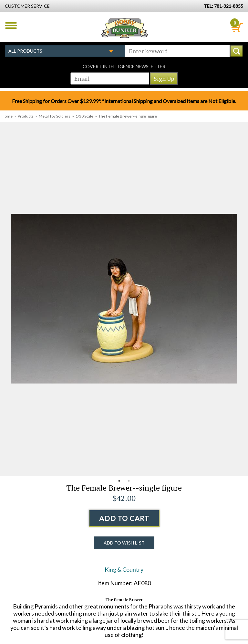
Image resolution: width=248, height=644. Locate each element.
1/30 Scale (84, 116)
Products (26, 116)
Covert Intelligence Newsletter (124, 66)
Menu (11, 26)
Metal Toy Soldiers (55, 116)
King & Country (124, 569)
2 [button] (129, 481)
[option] (124, 299)
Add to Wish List (124, 543)
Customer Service (27, 6)
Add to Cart (124, 518)
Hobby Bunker (124, 28)
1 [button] (119, 481)
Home (7, 116)
